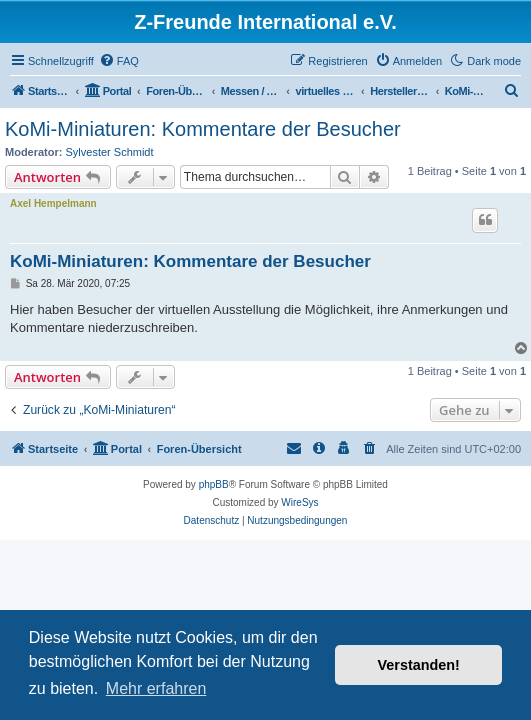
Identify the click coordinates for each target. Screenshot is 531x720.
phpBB (214, 484)
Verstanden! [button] (419, 665)
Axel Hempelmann (53, 203)
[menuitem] (119, 61)
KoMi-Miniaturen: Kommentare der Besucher (203, 129)
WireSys (299, 502)
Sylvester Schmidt (110, 152)
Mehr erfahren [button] (156, 688)
